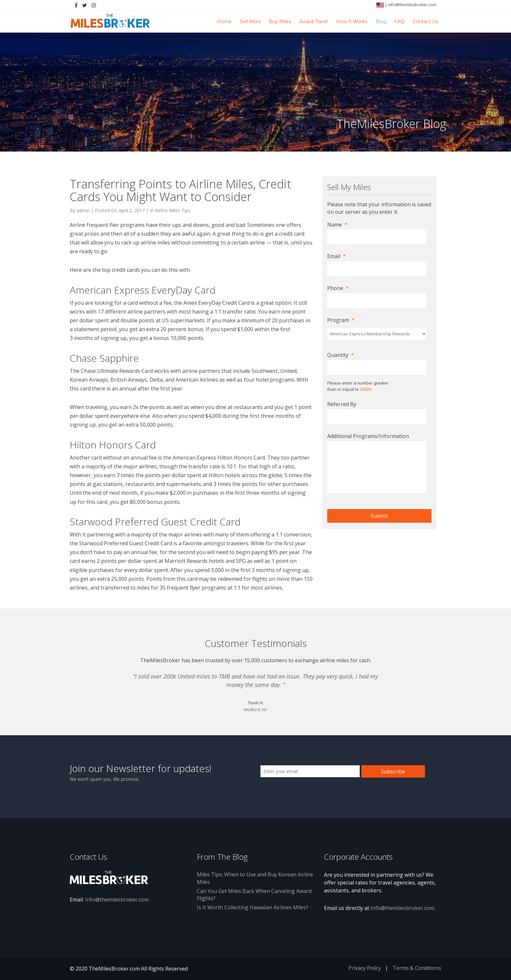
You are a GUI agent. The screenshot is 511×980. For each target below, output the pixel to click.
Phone (338, 288)
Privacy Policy (365, 968)
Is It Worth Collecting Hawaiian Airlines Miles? (253, 907)
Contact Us (425, 22)
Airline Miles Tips (173, 210)
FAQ (399, 22)
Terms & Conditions (417, 968)
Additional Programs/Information (368, 436)
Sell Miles (250, 22)
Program (341, 320)
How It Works (352, 22)
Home (224, 22)
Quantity (341, 355)
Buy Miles (280, 22)
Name (337, 225)
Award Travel (314, 22)
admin (83, 210)
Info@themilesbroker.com (117, 900)
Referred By (342, 404)
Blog (381, 22)
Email (336, 256)
